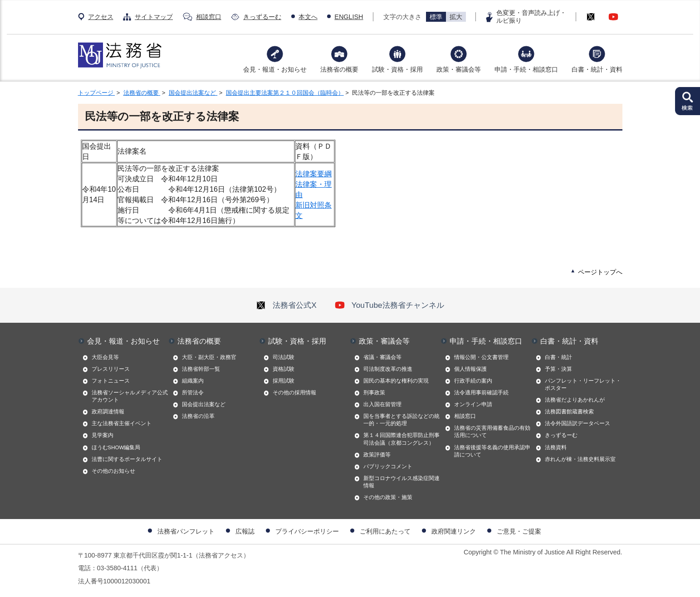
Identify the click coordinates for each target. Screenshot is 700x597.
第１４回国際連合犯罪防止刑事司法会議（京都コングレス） (401, 439)
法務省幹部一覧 (201, 369)
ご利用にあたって (385, 531)
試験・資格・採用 (397, 69)
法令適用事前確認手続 (481, 393)
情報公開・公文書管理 (481, 357)
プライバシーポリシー (307, 531)
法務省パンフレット (186, 531)
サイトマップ (154, 17)
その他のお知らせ (113, 471)
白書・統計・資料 (597, 69)
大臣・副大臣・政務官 (209, 357)
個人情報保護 (470, 369)
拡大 (456, 17)
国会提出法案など (193, 93)
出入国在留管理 (382, 404)
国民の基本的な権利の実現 (396, 381)
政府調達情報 (108, 412)
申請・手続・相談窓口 (526, 69)
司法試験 (284, 357)
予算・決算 (558, 369)
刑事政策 (374, 393)
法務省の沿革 (198, 416)
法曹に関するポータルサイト (127, 459)
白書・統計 (558, 357)
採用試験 (284, 381)
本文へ (308, 17)
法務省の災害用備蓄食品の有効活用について (492, 432)
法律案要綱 (313, 174)
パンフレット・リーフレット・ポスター (583, 384)
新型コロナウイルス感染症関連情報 (401, 482)
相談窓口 (209, 17)
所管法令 (193, 393)
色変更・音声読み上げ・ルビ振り (531, 17)
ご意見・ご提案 (519, 531)
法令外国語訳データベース (578, 423)
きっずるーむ (262, 17)
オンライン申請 (473, 404)
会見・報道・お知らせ (275, 69)
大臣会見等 (105, 357)
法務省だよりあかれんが (575, 400)
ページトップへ (600, 272)
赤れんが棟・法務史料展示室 (580, 459)
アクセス (101, 17)
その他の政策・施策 (388, 497)
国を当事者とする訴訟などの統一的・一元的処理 (401, 420)
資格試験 (284, 369)
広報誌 (245, 531)
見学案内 (103, 435)
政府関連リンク (454, 531)
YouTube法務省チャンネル (389, 305)
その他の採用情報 (294, 393)
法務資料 (556, 447)
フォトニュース (111, 381)
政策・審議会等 (459, 69)
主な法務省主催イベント (122, 423)
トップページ (97, 93)
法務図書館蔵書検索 (569, 412)
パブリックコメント (388, 466)
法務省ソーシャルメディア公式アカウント (130, 396)
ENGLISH (349, 17)
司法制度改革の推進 (388, 369)
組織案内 (193, 381)
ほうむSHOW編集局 (116, 447)
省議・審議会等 (382, 357)
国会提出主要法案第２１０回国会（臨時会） (285, 93)
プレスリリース (111, 369)
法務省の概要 (339, 69)
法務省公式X (286, 305)
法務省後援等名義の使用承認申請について (492, 451)
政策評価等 (377, 455)
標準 (436, 17)
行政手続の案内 (473, 381)
